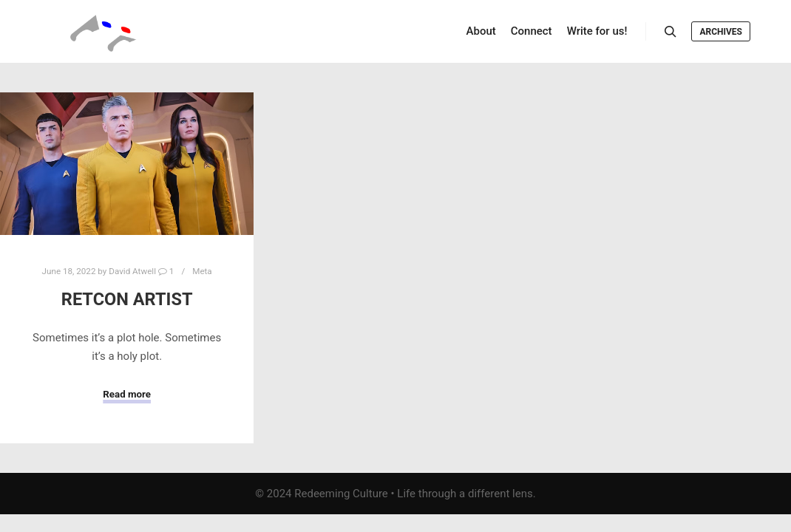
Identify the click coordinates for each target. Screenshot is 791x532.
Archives (721, 32)
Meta (202, 271)
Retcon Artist (127, 299)
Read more (127, 394)
